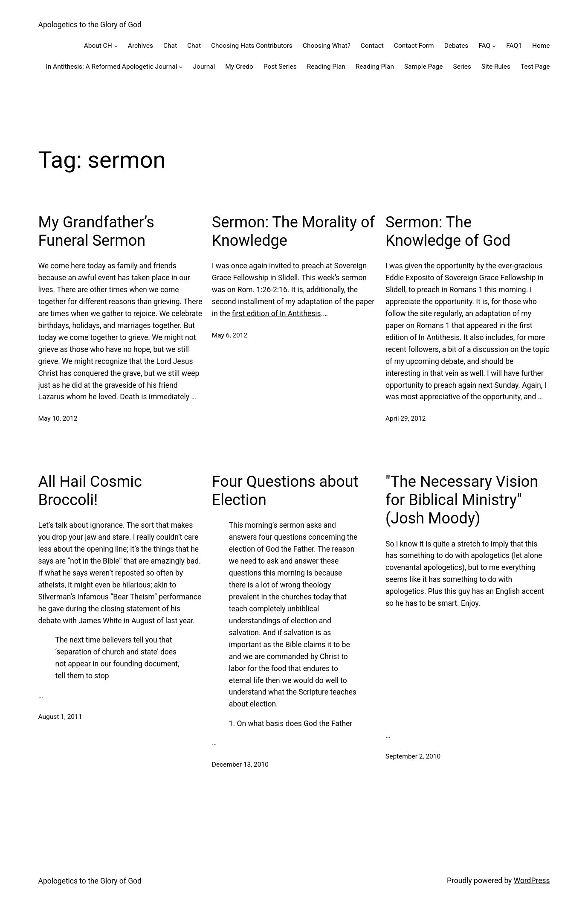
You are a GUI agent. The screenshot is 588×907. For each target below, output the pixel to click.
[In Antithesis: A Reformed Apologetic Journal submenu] (181, 66)
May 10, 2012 (58, 419)
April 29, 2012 (406, 419)
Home (541, 46)
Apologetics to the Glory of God (90, 25)
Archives (140, 46)
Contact (372, 46)
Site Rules (496, 67)
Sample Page (424, 67)
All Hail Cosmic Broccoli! (90, 491)
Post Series (280, 67)
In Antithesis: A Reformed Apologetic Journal (111, 67)
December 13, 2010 (240, 765)
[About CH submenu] (116, 46)
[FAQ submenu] (494, 46)
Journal (204, 67)
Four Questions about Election (285, 491)
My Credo (239, 67)
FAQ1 (514, 46)
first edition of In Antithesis (277, 314)
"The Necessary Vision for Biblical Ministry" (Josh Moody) (462, 500)
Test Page (535, 67)
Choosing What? (327, 46)
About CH (98, 46)
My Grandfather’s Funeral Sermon (96, 231)
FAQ (484, 46)
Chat (170, 46)
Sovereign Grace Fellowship (490, 278)
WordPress (532, 881)
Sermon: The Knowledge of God (448, 231)
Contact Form (414, 46)
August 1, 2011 (60, 717)
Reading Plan (326, 67)
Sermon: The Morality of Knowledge (293, 231)
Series (462, 67)
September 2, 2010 (413, 756)
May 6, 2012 (230, 335)
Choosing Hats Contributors (252, 46)
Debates (456, 46)
